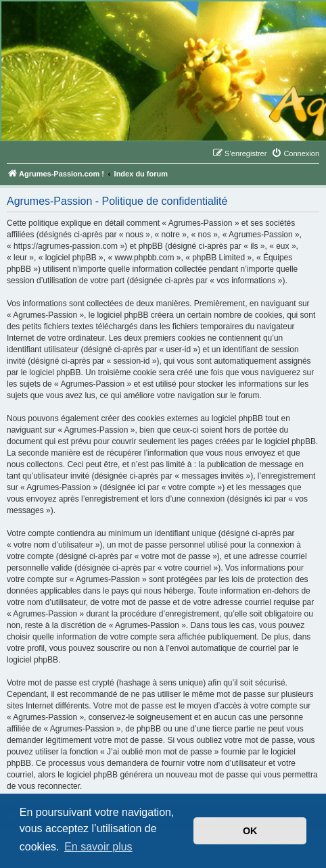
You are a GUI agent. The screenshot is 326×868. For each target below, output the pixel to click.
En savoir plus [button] (98, 847)
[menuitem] (295, 153)
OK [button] (250, 831)
